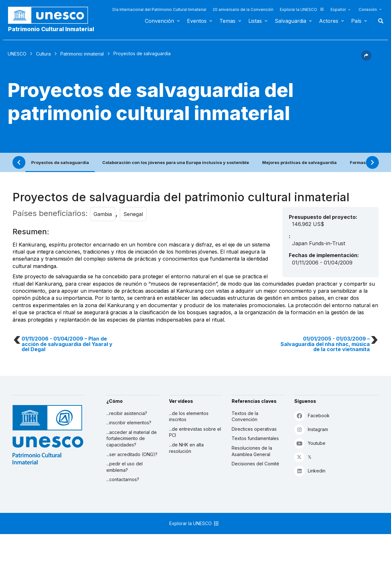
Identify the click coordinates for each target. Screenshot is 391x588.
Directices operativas (254, 429)
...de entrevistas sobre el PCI (195, 432)
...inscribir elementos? (129, 423)
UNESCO (17, 54)
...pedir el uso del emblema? (124, 467)
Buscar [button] (379, 21)
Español (338, 9)
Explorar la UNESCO (302, 9)
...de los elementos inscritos (189, 416)
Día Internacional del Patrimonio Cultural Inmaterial (159, 9)
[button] (366, 59)
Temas (227, 21)
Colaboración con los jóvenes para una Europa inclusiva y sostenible (176, 162)
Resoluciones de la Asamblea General (252, 451)
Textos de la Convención (245, 416)
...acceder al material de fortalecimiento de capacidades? (132, 438)
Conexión (368, 9)
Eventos (197, 21)
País (356, 21)
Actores (329, 21)
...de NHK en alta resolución (186, 448)
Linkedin (310, 471)
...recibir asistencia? (127, 413)
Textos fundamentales (255, 438)
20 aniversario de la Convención (243, 9)
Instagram (311, 429)
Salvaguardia (290, 21)
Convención (160, 21)
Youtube (310, 443)
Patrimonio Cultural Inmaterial (51, 29)
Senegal (133, 214)
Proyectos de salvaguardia (60, 162)
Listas (255, 21)
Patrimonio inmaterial (82, 54)
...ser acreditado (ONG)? (132, 454)
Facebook (312, 415)
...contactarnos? (123, 479)
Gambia (103, 214)
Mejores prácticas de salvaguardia (299, 162)
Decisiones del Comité (255, 464)
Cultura (43, 54)
